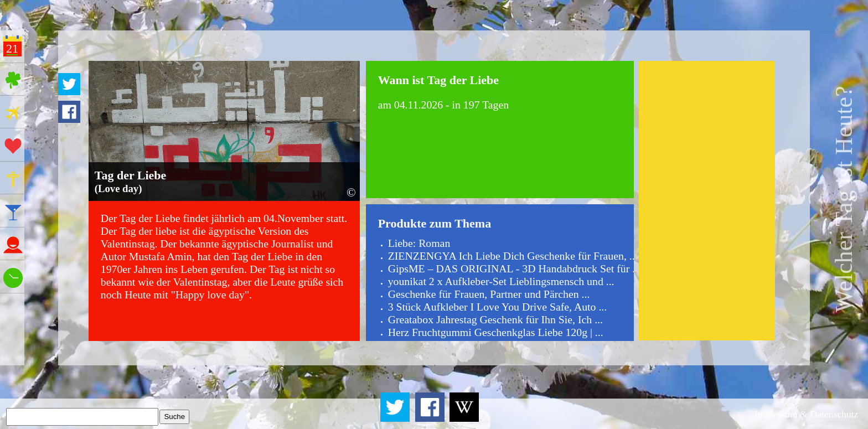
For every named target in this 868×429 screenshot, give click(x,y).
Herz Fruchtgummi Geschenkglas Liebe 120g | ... (496, 332)
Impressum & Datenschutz (807, 414)
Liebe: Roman (419, 243)
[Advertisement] (707, 200)
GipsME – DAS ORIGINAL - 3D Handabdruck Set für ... (514, 268)
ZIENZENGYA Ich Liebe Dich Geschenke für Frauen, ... (513, 256)
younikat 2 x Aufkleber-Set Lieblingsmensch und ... (501, 281)
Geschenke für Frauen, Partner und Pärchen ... (489, 294)
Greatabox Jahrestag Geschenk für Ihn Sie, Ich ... (495, 319)
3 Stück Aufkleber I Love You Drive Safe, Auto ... (498, 307)
